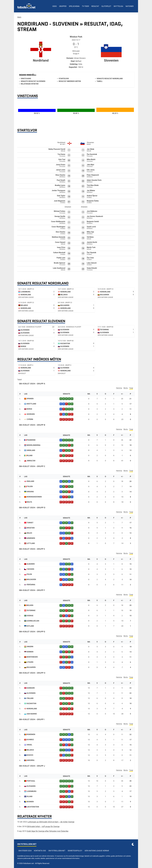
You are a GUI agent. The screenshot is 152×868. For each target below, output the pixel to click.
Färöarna (31, 585)
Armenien (31, 538)
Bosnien (30, 802)
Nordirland (32, 709)
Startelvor (64, 79)
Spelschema (74, 6)
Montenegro (32, 657)
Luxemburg (32, 791)
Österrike (31, 610)
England (30, 481)
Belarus (30, 750)
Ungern (30, 647)
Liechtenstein (33, 807)
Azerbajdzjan (33, 621)
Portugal (31, 781)
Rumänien (31, 734)
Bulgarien (31, 667)
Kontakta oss (40, 851)
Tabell (100, 81)
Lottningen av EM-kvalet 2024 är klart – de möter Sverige (51, 822)
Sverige (30, 616)
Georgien (31, 414)
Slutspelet (106, 6)
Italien (30, 486)
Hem (19, 17)
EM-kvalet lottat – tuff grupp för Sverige (43, 826)
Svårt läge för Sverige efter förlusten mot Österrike (48, 831)
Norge (29, 409)
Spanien (30, 399)
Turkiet (30, 523)
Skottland (31, 404)
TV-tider (85, 6)
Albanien (31, 564)
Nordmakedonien (34, 497)
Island (30, 796)
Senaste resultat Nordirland (110, 79)
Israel (29, 745)
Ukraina (30, 492)
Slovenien (31, 693)
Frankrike (31, 440)
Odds (55, 6)
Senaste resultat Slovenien (33, 81)
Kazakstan (31, 703)
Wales (29, 533)
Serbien (30, 652)
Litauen (30, 662)
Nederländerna (34, 445)
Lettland (31, 543)
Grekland (31, 450)
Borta (126, 388)
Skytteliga (118, 6)
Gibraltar (31, 461)
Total (131, 388)
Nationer (130, 6)
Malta (29, 502)
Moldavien (31, 579)
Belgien (30, 605)
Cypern (30, 419)
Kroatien (31, 528)
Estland (30, 626)
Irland (30, 456)
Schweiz (30, 740)
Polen (29, 574)
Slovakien (31, 786)
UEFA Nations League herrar (97, 851)
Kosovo (30, 755)
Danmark (31, 688)
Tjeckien (30, 569)
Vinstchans (26, 79)
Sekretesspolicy (75, 851)
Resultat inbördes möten (70, 81)
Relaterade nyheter (30, 84)
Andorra (31, 760)
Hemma (119, 388)
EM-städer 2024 (25, 851)
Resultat (95, 6)
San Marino (32, 714)
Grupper (63, 6)
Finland (30, 698)
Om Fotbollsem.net (57, 851)
